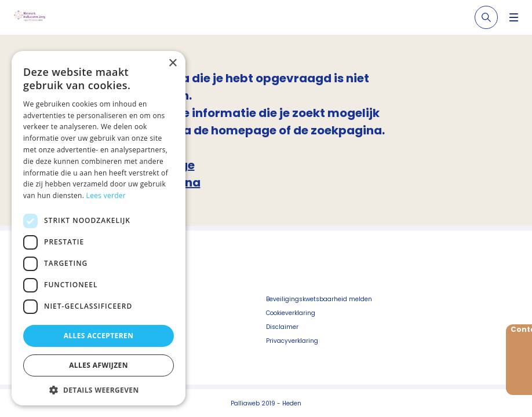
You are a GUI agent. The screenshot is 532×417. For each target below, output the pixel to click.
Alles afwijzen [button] (99, 365)
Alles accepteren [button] (99, 336)
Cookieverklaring (291, 313)
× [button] (172, 63)
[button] (99, 390)
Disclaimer (282, 327)
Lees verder (106, 195)
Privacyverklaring (292, 341)
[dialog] (99, 228)
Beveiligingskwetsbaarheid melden (319, 299)
